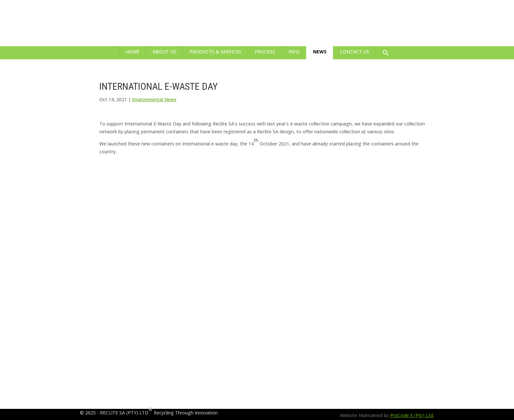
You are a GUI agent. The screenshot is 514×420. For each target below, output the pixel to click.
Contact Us (355, 52)
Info (294, 52)
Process (265, 52)
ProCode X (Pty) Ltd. (412, 415)
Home (132, 52)
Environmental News (154, 99)
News (320, 52)
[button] (386, 53)
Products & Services (215, 52)
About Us (164, 52)
